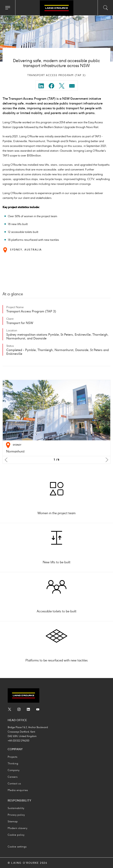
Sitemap (13, 822)
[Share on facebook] (51, 87)
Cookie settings (17, 847)
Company (14, 770)
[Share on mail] (72, 87)
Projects (13, 757)
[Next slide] (107, 460)
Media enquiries (18, 790)
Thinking (13, 764)
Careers (13, 777)
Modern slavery (18, 828)
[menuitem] (41, 87)
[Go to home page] (56, 8)
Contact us (14, 784)
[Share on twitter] (62, 87)
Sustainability (16, 808)
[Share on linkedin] (41, 87)
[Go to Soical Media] (10, 710)
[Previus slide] (6, 460)
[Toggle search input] (105, 8)
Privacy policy (16, 815)
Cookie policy (16, 835)
